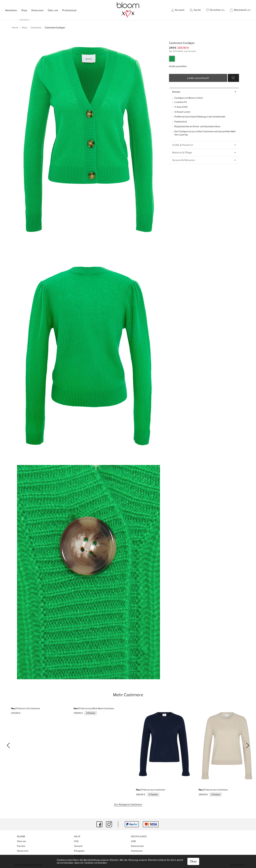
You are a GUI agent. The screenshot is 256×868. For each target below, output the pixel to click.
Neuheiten (12, 10)
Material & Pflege (204, 152)
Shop (24, 28)
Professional (69, 10)
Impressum (137, 851)
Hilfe (77, 837)
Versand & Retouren (204, 160)
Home (15, 28)
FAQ (76, 841)
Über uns (53, 10)
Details (204, 92)
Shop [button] (24, 10)
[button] (195, 10)
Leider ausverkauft (198, 78)
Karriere (21, 846)
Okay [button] (193, 861)
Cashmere (36, 28)
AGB (133, 841)
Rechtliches (139, 837)
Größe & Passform (204, 145)
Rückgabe (79, 851)
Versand (78, 846)
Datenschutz (137, 846)
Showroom (37, 10)
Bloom (21, 837)
